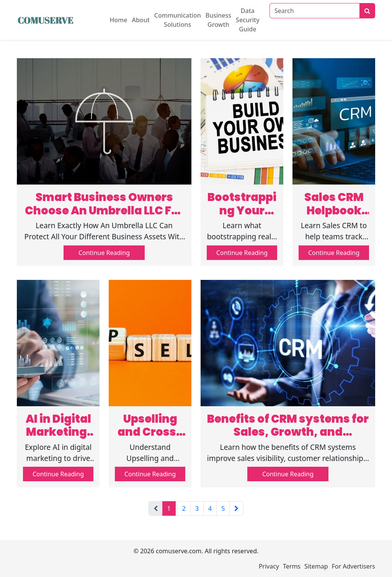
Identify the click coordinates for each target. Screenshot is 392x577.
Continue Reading (104, 253)
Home (118, 20)
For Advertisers (354, 566)
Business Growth (218, 20)
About (140, 20)
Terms (292, 566)
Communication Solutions (178, 20)
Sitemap (316, 566)
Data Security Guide (248, 20)
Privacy (269, 566)
